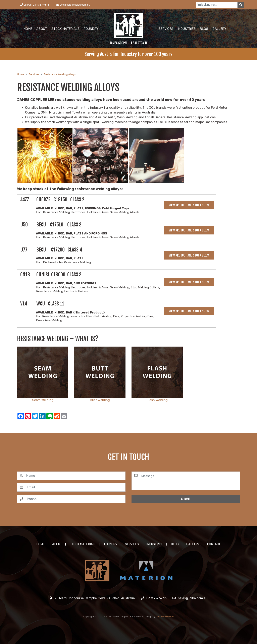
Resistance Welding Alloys (60, 74)
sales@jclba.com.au (190, 598)
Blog (175, 544)
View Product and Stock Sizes (189, 205)
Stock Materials (83, 544)
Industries (155, 544)
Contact (214, 544)
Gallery (193, 544)
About (57, 544)
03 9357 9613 (154, 598)
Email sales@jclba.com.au (73, 5)
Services (34, 74)
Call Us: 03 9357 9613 (35, 5)
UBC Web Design (165, 617)
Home (21, 74)
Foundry (111, 544)
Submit (186, 499)
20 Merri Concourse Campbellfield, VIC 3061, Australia (92, 598)
